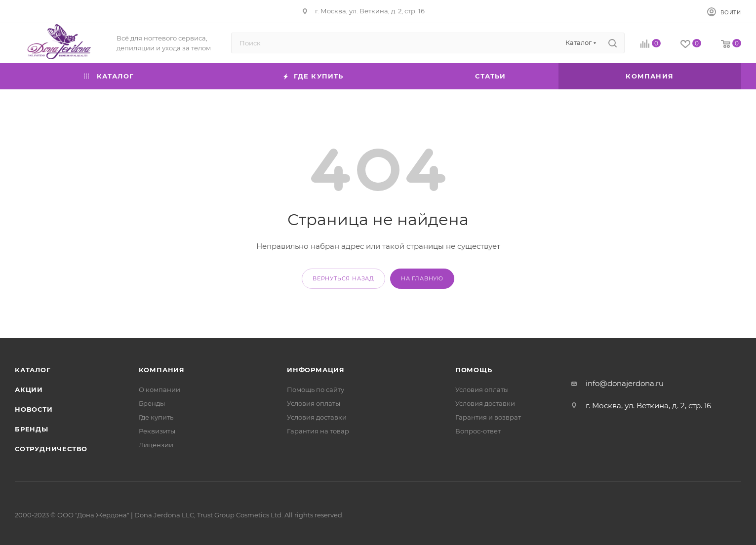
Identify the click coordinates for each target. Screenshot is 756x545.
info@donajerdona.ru (625, 383)
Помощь (474, 370)
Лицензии (156, 445)
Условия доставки (317, 417)
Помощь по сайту (316, 389)
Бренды (32, 429)
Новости (34, 409)
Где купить (156, 417)
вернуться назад (343, 278)
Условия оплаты (314, 403)
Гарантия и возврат (488, 417)
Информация (316, 370)
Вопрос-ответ (478, 431)
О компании (159, 389)
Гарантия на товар (318, 431)
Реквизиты (157, 431)
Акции (29, 389)
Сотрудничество (51, 449)
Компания (162, 370)
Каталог (33, 370)
